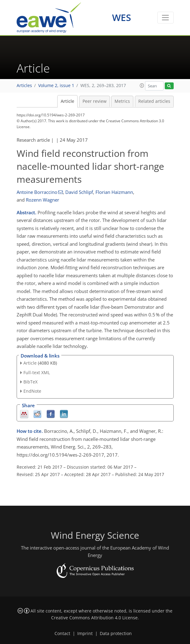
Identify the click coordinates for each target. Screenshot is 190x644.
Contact (62, 634)
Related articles (154, 101)
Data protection (116, 634)
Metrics (122, 101)
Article (67, 101)
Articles (24, 86)
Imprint (85, 634)
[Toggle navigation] (166, 18)
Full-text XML (37, 372)
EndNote (32, 391)
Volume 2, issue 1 (56, 86)
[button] (142, 86)
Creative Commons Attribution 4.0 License (94, 618)
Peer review (95, 101)
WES (122, 17)
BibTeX (30, 382)
